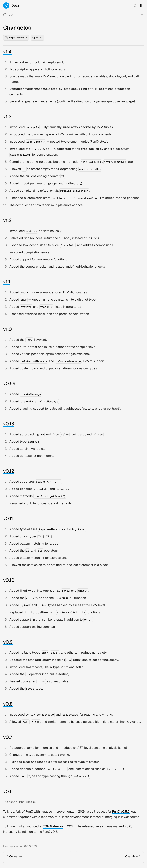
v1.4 (11, 15)
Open (37, 38)
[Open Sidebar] (142, 5)
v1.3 (7, 117)
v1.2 (7, 220)
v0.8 (8, 704)
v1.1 (7, 282)
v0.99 (9, 383)
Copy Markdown (16, 38)
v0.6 (8, 791)
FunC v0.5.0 (121, 811)
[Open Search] (135, 5)
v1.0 (7, 329)
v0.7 (8, 737)
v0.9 (8, 642)
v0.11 (8, 519)
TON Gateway (53, 826)
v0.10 (9, 580)
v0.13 (9, 424)
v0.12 (9, 471)
